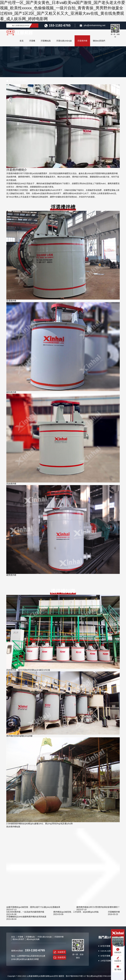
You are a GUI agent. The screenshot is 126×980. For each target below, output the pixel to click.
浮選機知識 (46, 41)
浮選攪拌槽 (82, 41)
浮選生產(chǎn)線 (64, 41)
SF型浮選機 (105, 956)
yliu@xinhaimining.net (92, 26)
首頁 (22, 41)
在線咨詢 (59, 958)
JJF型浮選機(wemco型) (110, 961)
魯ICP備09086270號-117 (76, 976)
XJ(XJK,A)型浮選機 (108, 951)
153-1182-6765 (35, 950)
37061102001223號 (110, 976)
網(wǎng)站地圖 (33, 939)
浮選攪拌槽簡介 (22, 81)
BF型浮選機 (105, 946)
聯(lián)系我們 (99, 41)
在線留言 (59, 952)
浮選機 (32, 41)
